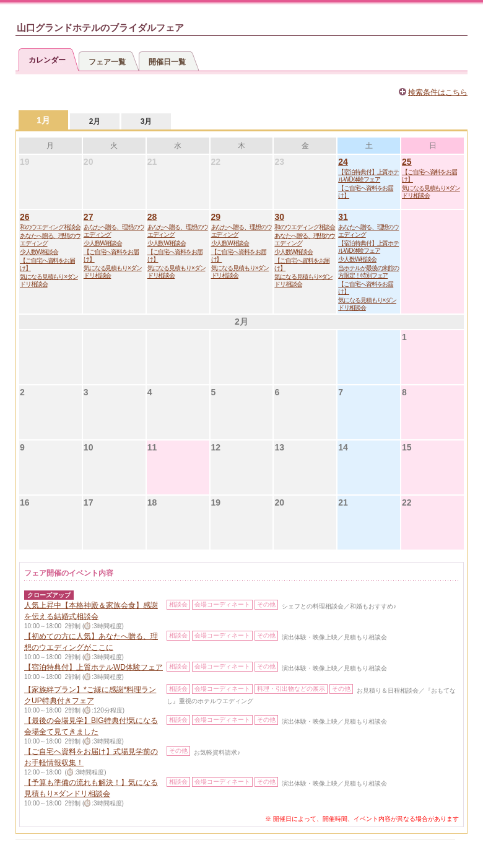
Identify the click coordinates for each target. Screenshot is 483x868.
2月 (95, 121)
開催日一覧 (167, 62)
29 (216, 217)
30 (279, 217)
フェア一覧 (107, 62)
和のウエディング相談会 (50, 227)
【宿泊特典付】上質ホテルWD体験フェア (368, 176)
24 (343, 162)
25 (407, 162)
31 (343, 217)
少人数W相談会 (39, 252)
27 (89, 217)
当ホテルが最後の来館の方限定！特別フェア (368, 272)
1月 (43, 120)
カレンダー (47, 60)
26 (25, 217)
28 (152, 217)
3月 (146, 121)
